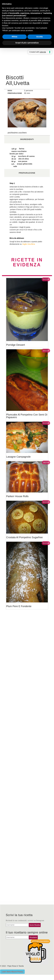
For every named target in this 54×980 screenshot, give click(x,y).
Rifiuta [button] (14, 37)
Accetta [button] (39, 37)
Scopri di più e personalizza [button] (27, 43)
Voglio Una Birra (29, 244)
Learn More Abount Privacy (12, 972)
